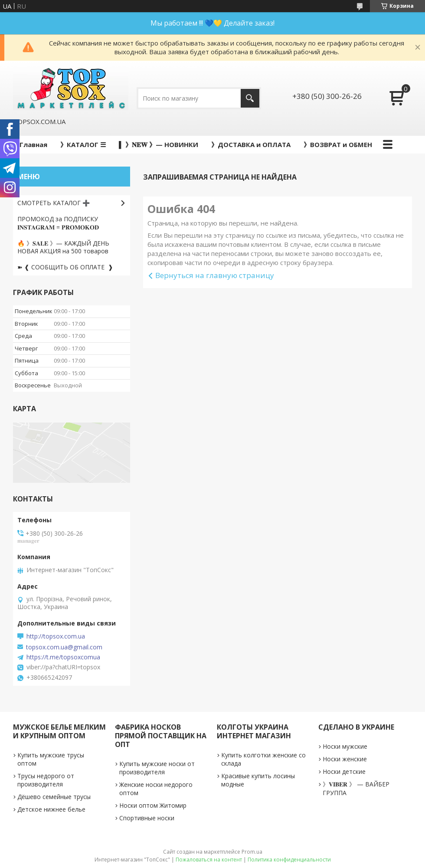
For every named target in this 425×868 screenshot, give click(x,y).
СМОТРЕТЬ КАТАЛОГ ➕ (54, 203)
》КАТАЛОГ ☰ (83, 144)
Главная (33, 144)
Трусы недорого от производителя (46, 780)
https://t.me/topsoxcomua (63, 657)
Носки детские (344, 771)
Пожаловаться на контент (209, 860)
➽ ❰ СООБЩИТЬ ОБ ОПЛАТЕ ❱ (65, 267)
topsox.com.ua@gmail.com (64, 647)
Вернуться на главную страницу (215, 275)
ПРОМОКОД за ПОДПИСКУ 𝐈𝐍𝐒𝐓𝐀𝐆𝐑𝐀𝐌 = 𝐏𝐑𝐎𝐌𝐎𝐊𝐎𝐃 (58, 223)
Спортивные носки (147, 818)
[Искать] (250, 98)
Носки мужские (345, 746)
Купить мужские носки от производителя (157, 768)
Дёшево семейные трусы (54, 797)
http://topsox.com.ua (56, 636)
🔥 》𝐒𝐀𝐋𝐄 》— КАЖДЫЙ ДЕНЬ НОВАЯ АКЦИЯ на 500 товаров (63, 247)
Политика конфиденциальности (289, 860)
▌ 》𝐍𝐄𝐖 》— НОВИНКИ (159, 144)
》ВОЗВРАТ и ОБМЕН (338, 144)
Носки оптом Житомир (153, 805)
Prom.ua (252, 852)
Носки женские (345, 759)
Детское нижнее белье (51, 809)
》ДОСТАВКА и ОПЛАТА (251, 144)
